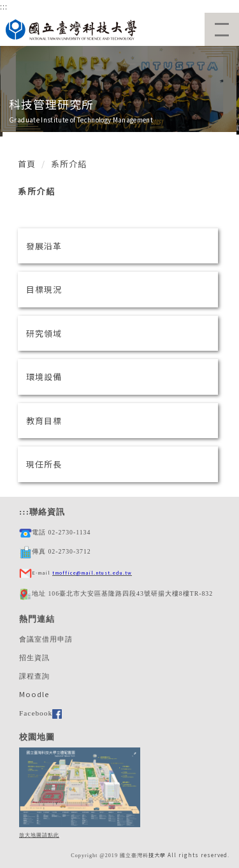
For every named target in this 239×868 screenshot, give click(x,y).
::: (4, 6)
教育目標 (44, 421)
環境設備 (44, 377)
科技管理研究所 (51, 104)
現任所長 (44, 464)
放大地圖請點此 (39, 835)
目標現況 (44, 289)
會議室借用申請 (46, 639)
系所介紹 (69, 164)
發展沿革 (44, 246)
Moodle (34, 694)
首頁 (27, 164)
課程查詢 (34, 676)
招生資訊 (34, 658)
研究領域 (44, 333)
